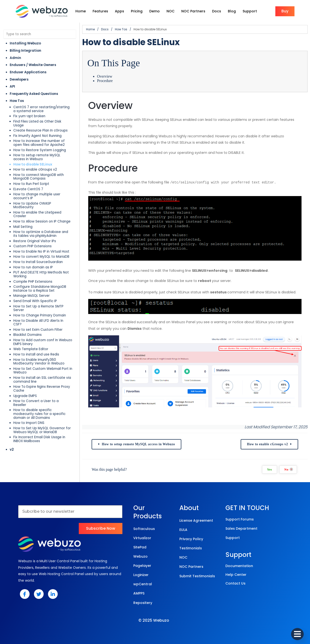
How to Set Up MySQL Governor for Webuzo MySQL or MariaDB (42, 430)
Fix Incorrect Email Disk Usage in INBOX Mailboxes (39, 439)
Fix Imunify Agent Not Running (37, 136)
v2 (12, 450)
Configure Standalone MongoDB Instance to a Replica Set (40, 289)
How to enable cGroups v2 (35, 169)
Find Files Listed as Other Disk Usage (37, 123)
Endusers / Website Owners (33, 65)
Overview (105, 76)
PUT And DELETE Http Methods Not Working (41, 274)
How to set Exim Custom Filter (38, 330)
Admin (15, 58)
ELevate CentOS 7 (28, 189)
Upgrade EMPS (25, 396)
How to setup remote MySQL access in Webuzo (37, 157)
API (12, 87)
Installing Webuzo (25, 43)
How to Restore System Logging (40, 150)
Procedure (105, 81)
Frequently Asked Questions (34, 94)
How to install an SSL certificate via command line (42, 380)
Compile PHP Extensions (33, 282)
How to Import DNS (29, 423)
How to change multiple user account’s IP (37, 196)
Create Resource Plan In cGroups (40, 130)
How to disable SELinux (33, 164)
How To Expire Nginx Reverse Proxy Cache (42, 389)
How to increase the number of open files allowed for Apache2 (39, 143)
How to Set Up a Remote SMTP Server (38, 308)
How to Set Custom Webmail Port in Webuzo (43, 371)
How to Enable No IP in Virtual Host (41, 252)
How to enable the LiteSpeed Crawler (37, 214)
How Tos (17, 101)
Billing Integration (25, 51)
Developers (19, 79)
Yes (270, 469)
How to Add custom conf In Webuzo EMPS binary (43, 342)
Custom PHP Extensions (32, 246)
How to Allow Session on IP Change (42, 221)
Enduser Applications (28, 72)
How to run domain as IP (33, 267)
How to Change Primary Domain (40, 315)
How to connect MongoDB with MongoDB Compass (39, 177)
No (289, 469)
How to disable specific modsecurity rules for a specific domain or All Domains (39, 414)
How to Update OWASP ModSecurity (32, 205)
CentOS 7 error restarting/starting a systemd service (41, 109)
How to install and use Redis (36, 354)
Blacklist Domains (28, 335)
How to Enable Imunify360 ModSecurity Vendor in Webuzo (39, 362)
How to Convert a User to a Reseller (36, 403)
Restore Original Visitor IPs (35, 241)
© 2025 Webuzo (154, 620)
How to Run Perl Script (31, 184)
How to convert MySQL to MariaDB (41, 257)
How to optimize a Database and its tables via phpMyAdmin (41, 234)
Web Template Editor (31, 349)
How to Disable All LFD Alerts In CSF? (38, 323)
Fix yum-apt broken (29, 116)
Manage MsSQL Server (32, 296)
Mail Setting (23, 227)
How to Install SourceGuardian (38, 262)
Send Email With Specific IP (35, 301)
